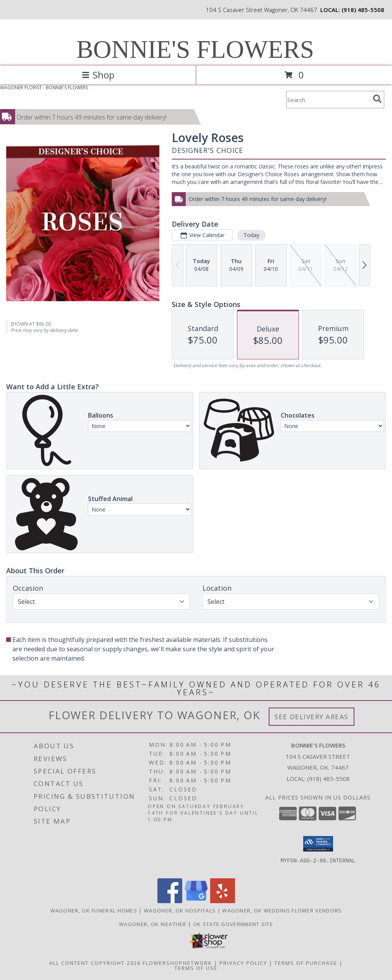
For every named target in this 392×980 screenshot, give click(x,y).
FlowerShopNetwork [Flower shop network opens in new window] (177, 963)
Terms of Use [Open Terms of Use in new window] (196, 968)
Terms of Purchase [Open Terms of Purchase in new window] (306, 963)
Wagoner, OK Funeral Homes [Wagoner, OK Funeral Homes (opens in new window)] (94, 911)
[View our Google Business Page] (196, 901)
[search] (377, 99)
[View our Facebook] (170, 901)
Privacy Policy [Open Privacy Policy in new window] (243, 963)
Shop (98, 75)
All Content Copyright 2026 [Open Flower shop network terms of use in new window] (95, 963)
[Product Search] (328, 100)
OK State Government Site (233, 924)
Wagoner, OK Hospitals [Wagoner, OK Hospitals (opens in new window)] (180, 911)
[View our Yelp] (223, 901)
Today (251, 235)
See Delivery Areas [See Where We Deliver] (312, 717)
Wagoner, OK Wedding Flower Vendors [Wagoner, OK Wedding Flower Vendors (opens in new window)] (282, 911)
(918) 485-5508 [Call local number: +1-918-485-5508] (363, 10)
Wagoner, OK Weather (153, 924)
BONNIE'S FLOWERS (195, 49)
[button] (318, 844)
